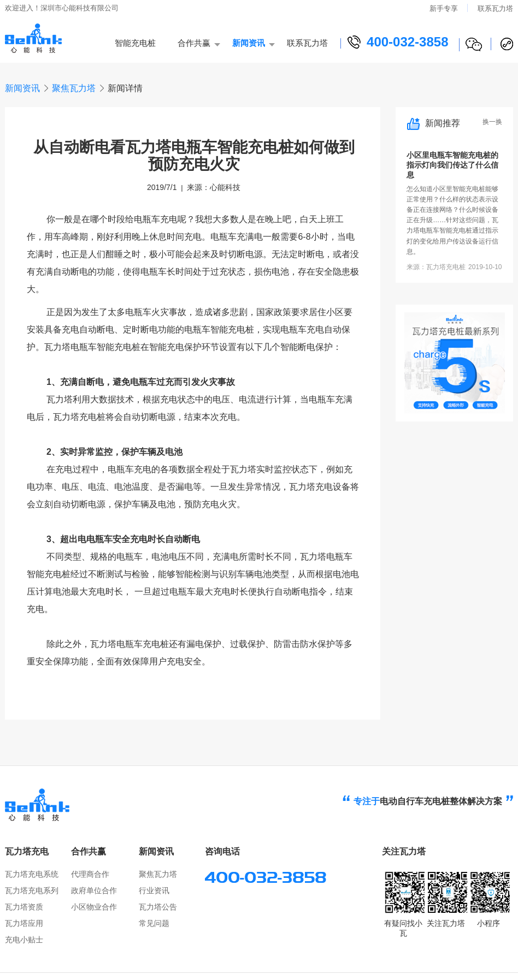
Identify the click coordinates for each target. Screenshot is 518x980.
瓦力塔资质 (24, 907)
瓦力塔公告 (158, 907)
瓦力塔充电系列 (32, 890)
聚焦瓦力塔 (74, 88)
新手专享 (444, 8)
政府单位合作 (94, 890)
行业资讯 (154, 890)
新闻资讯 (249, 43)
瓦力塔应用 (24, 923)
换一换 (492, 122)
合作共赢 (194, 43)
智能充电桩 (135, 43)
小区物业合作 (94, 907)
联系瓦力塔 (495, 8)
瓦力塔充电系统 (32, 874)
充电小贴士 (24, 940)
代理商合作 (90, 874)
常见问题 (154, 923)
